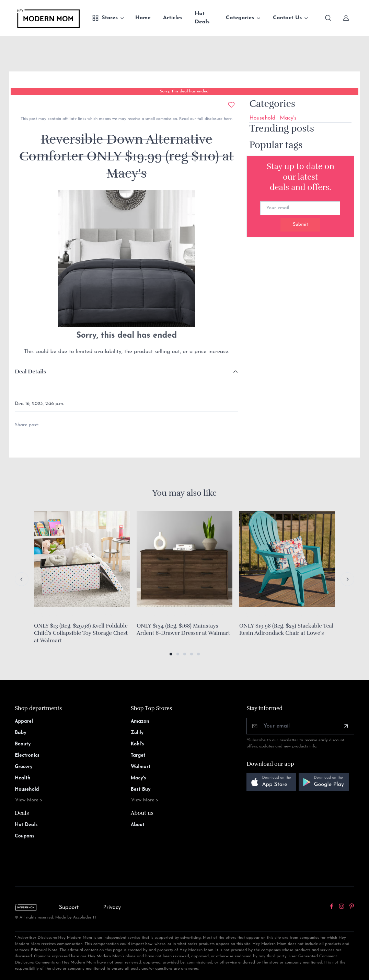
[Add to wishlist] (231, 105)
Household (262, 118)
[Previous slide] (22, 579)
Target (138, 756)
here (227, 119)
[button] (171, 654)
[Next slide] (347, 579)
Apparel (24, 722)
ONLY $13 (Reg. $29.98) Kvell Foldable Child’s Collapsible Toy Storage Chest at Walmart (81, 633)
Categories (240, 18)
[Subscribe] (346, 726)
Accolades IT (85, 917)
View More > (29, 800)
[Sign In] (346, 18)
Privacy (112, 908)
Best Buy (141, 790)
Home (143, 18)
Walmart (141, 767)
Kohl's (137, 744)
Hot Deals (202, 18)
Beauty (23, 744)
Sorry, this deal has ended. (184, 91)
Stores (105, 18)
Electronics (27, 756)
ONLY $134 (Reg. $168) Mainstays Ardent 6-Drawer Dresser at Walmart (183, 630)
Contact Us (287, 18)
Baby (21, 733)
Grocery (24, 767)
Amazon (140, 722)
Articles (173, 18)
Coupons (25, 836)
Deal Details (30, 372)
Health (22, 778)
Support (69, 908)
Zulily (137, 733)
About (138, 825)
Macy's (288, 118)
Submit (301, 224)
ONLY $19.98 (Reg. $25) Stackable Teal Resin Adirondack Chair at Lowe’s (286, 630)
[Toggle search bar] (328, 18)
